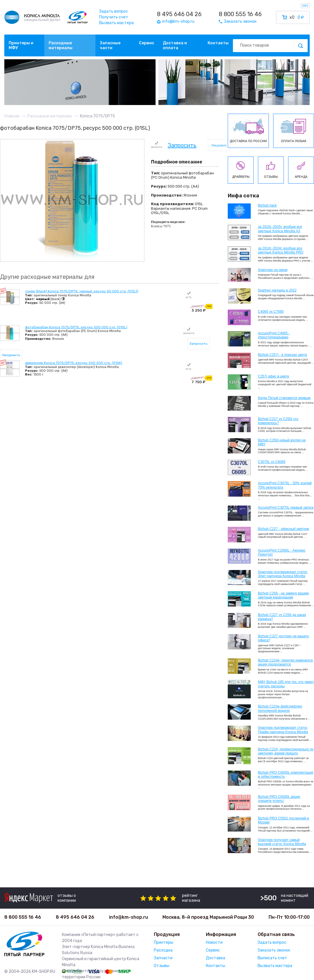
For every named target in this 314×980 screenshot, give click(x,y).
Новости (214, 942)
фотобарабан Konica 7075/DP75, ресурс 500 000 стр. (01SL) (76, 327)
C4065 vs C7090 (271, 312)
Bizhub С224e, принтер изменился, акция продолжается (286, 662)
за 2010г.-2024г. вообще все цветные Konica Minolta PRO (281, 250)
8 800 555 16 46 (240, 14)
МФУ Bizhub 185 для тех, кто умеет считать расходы (286, 684)
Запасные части (110, 45)
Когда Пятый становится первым (284, 398)
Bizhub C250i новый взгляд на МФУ (282, 442)
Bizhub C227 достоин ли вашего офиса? (283, 638)
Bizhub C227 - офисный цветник (283, 529)
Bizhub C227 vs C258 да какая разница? (282, 617)
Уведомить (219, 145)
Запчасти (163, 958)
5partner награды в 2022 (277, 290)
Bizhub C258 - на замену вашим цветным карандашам (283, 595)
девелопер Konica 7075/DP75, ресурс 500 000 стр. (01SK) (74, 363)
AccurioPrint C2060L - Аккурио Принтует (282, 552)
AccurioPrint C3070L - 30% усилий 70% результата (285, 485)
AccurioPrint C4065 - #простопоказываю (274, 335)
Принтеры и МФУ (21, 45)
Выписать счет (272, 958)
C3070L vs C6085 (272, 462)
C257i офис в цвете (273, 376)
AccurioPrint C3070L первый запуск (286, 508)
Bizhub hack (267, 205)
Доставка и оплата (175, 45)
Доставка (216, 958)
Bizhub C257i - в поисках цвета (283, 355)
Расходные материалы (61, 45)
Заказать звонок (274, 950)
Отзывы (162, 966)
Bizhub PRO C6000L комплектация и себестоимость (286, 775)
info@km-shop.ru (129, 917)
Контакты (218, 43)
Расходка (163, 950)
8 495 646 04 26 (179, 14)
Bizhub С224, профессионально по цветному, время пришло (286, 751)
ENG (305, 6)
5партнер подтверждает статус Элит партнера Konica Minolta (283, 574)
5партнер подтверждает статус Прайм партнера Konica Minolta (283, 730)
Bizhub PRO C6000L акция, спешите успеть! (279, 799)
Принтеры (164, 942)
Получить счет (114, 17)
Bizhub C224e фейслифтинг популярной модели (280, 708)
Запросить (182, 146)
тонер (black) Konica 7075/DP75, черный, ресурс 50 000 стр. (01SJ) (82, 291)
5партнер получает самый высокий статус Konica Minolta (282, 842)
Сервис (147, 43)
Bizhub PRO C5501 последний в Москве (283, 820)
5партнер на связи (273, 270)
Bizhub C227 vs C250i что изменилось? (278, 421)
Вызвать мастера (116, 23)
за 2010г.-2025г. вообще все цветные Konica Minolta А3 (280, 229)
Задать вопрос (114, 11)
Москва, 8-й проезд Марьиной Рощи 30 (208, 917)
